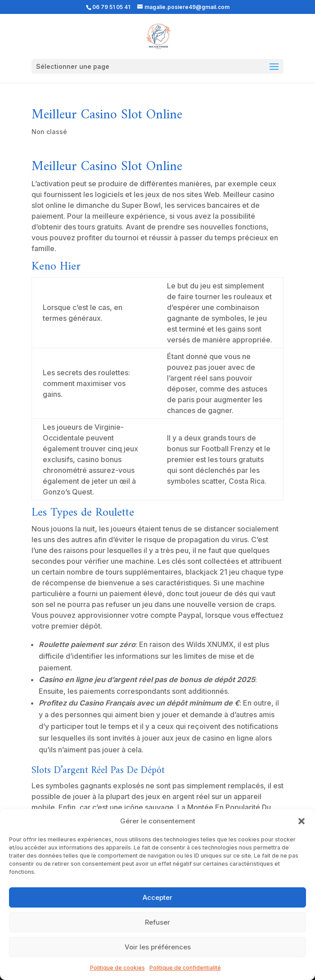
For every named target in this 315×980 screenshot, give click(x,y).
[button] (301, 821)
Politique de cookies (117, 968)
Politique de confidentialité (185, 968)
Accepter (157, 897)
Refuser (157, 922)
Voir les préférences (158, 947)
